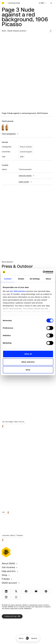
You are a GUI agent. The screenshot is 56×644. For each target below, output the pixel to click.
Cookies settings (12, 616)
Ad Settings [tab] (35, 279)
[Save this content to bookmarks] (51, 31)
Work (4, 31)
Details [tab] (21, 279)
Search (34, 638)
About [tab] (48, 279)
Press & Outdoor (26, 147)
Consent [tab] (8, 279)
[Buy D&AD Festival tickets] (14, 3)
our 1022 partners (18, 291)
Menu (21, 638)
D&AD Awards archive (17, 31)
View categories (10, 134)
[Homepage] (27, 638)
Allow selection (28, 362)
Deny (28, 370)
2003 (22, 157)
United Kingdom (26, 152)
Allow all (28, 354)
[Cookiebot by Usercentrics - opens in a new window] (43, 272)
